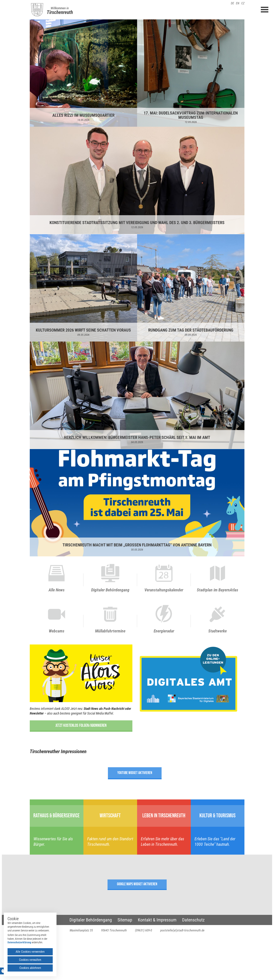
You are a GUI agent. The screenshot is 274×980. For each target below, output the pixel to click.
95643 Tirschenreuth (114, 930)
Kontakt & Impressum (157, 920)
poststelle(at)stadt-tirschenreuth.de (182, 930)
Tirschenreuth (60, 12)
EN (238, 3)
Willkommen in (60, 8)
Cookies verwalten (30, 960)
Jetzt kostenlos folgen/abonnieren (81, 725)
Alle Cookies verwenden (30, 952)
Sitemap (125, 920)
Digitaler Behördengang (91, 920)
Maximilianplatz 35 (81, 930)
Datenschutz (193, 920)
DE (232, 3)
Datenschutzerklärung (19, 942)
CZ (243, 3)
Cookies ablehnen (30, 968)
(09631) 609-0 (143, 930)
